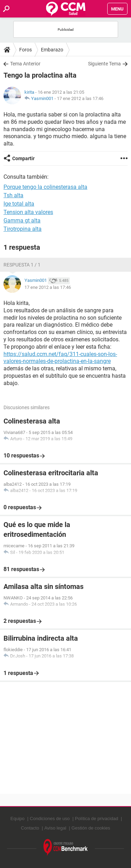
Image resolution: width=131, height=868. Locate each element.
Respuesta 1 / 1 (22, 265)
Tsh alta (13, 195)
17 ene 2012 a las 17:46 (80, 98)
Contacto (30, 828)
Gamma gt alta (22, 220)
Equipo (17, 819)
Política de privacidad (97, 819)
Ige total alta (19, 204)
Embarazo (52, 50)
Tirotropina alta (23, 229)
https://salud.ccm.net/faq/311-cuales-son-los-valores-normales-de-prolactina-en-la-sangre (60, 358)
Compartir (23, 158)
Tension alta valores (28, 212)
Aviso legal (55, 828)
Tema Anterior (25, 64)
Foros (26, 50)
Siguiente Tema (104, 64)
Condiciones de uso (50, 819)
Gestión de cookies (91, 828)
